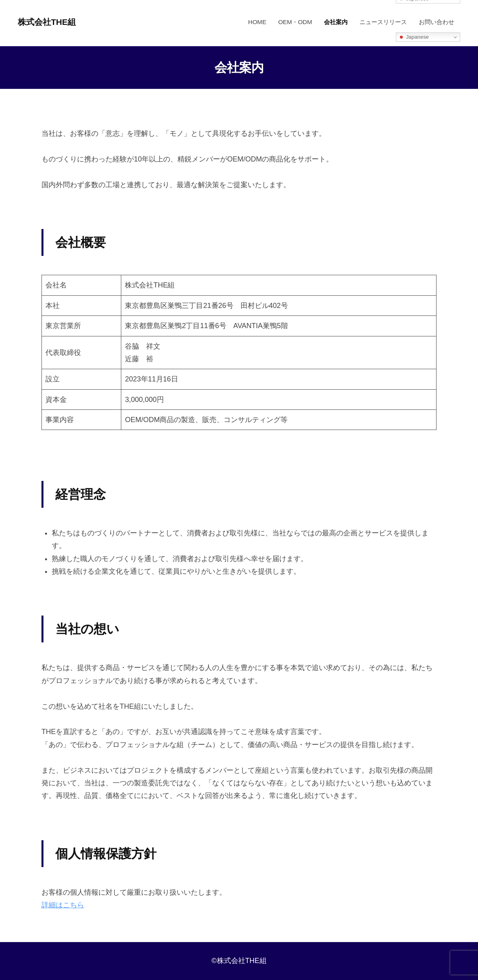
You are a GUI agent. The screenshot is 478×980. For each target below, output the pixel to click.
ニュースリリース (383, 22)
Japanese (414, 37)
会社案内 (336, 22)
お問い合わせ (437, 22)
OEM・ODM (295, 22)
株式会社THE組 (48, 22)
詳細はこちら (63, 905)
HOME (257, 22)
